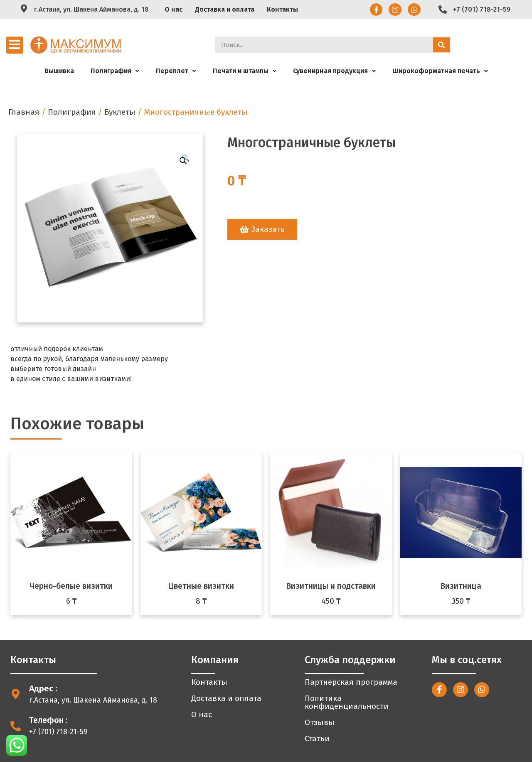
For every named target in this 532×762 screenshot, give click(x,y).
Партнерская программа (351, 682)
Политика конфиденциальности (347, 702)
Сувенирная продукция (334, 71)
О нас (174, 9)
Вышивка (59, 71)
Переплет (176, 71)
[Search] (441, 45)
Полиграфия (115, 71)
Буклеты (120, 112)
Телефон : (48, 720)
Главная (24, 112)
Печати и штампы (245, 71)
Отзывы (320, 722)
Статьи (317, 739)
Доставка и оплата (225, 9)
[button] (262, 229)
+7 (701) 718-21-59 (482, 9)
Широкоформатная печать (440, 71)
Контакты (282, 9)
